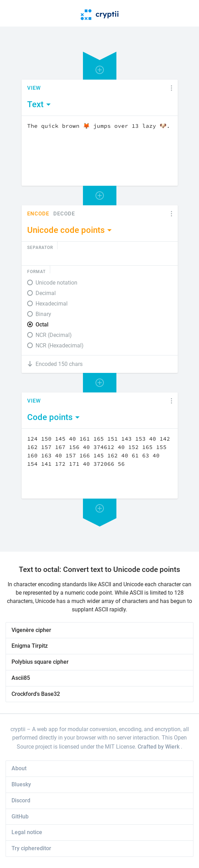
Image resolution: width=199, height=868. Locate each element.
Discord (21, 800)
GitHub (20, 816)
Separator (40, 247)
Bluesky (21, 784)
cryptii (18, 729)
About (19, 768)
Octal (42, 325)
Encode (38, 214)
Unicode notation (56, 283)
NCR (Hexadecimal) (60, 345)
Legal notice (27, 832)
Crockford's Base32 (36, 694)
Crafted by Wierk (159, 747)
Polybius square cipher (40, 662)
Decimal (46, 293)
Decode (64, 214)
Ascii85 (21, 678)
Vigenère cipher (31, 630)
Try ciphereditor (31, 848)
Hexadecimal (52, 304)
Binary (43, 314)
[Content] (100, 151)
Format (36, 271)
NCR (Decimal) (54, 335)
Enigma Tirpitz (30, 646)
